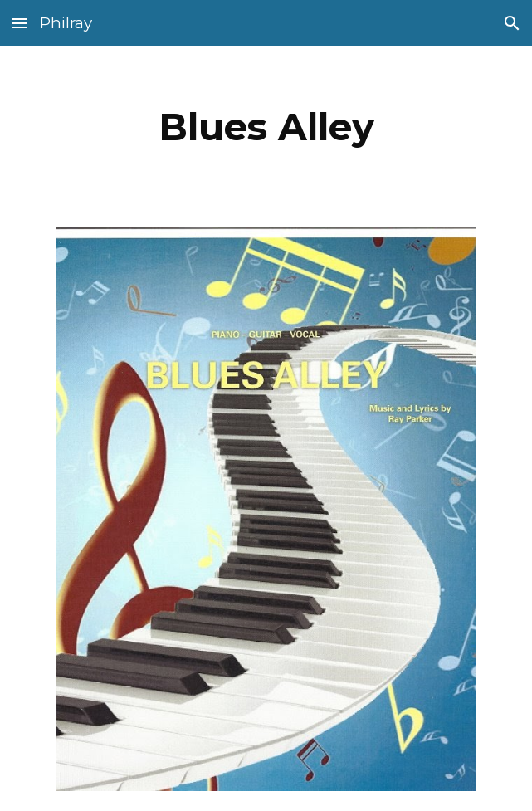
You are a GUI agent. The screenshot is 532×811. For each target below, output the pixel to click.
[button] (20, 23)
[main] (266, 127)
